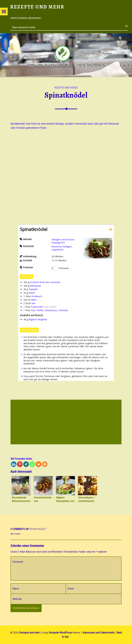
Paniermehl (37, 307)
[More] (45, 464)
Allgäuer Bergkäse (38, 319)
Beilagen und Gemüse (63, 239)
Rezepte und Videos (66, 88)
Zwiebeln (33, 289)
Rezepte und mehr (29, 633)
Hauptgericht (58, 242)
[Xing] (26, 464)
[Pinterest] (20, 464)
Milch (34, 300)
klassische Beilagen (62, 246)
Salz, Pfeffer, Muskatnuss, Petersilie (49, 310)
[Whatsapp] (32, 464)
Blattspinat (35, 286)
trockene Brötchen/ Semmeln (45, 282)
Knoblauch (37, 296)
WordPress (66, 633)
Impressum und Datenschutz (98, 633)
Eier (33, 303)
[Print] (38, 464)
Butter (32, 293)
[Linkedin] (14, 464)
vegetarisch (58, 250)
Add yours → (17, 534)
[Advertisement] (66, 422)
